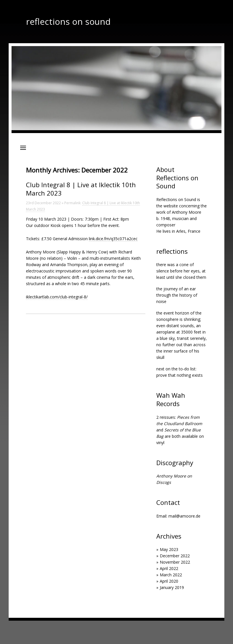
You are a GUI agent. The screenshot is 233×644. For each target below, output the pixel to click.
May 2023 (169, 549)
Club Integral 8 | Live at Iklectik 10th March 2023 (81, 189)
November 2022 (175, 562)
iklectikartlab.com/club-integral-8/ (57, 297)
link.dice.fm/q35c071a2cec (113, 239)
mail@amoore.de (184, 516)
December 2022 (175, 556)
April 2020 (169, 581)
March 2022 (171, 575)
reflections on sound (68, 21)
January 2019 (172, 587)
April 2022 (169, 568)
